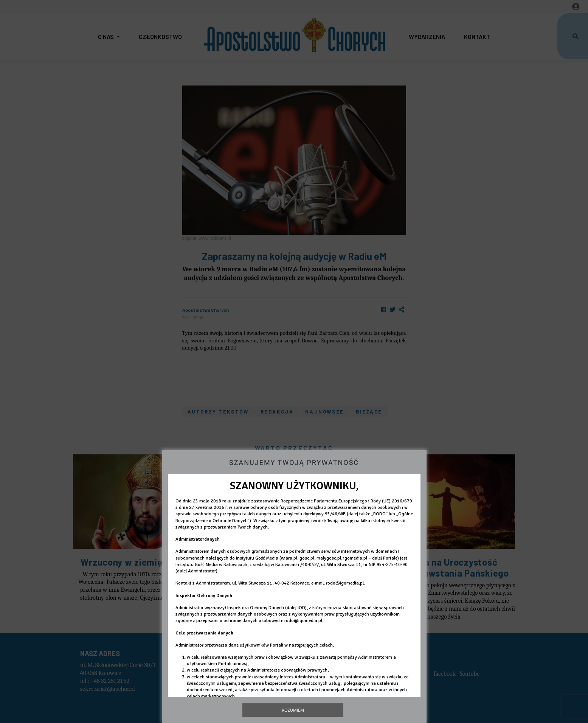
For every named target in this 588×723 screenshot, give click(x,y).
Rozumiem (293, 710)
